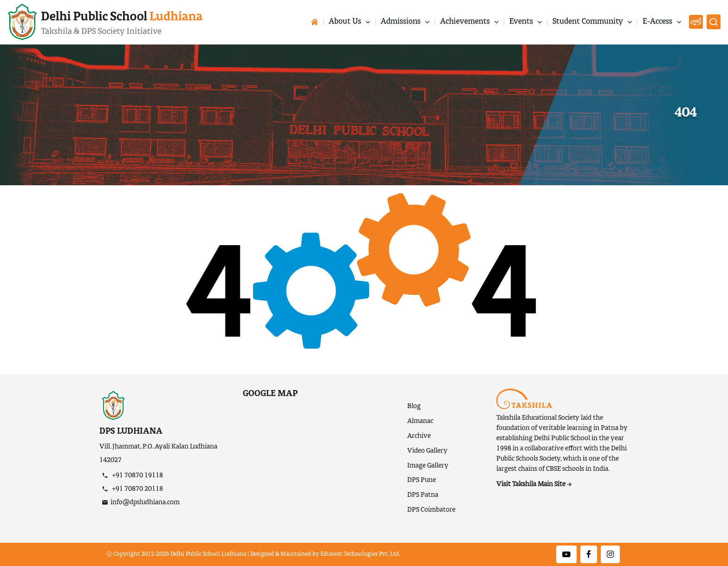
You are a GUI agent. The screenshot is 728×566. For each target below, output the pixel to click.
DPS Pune (422, 480)
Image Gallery (428, 466)
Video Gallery (427, 451)
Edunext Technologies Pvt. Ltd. (360, 554)
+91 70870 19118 (137, 475)
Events (522, 22)
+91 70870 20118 (137, 489)
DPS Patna (423, 495)
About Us (346, 22)
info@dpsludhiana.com (145, 502)
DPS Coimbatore (431, 510)
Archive (419, 436)
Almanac (420, 421)
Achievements (466, 22)
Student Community (589, 22)
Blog (414, 406)
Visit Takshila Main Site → (534, 484)
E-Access (658, 22)
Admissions (402, 22)
